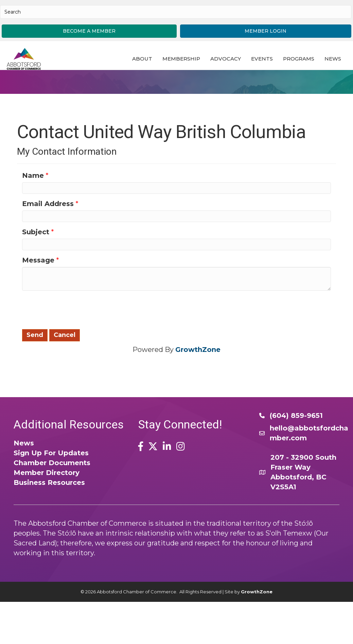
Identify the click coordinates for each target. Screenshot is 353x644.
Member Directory (47, 501)
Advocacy (226, 61)
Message (38, 289)
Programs (299, 61)
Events (262, 61)
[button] (89, 31)
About (143, 61)
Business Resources (49, 511)
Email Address (48, 232)
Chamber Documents (52, 491)
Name (33, 204)
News (141, 78)
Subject (36, 260)
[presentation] (74, 338)
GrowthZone (198, 378)
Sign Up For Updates (51, 481)
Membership (182, 61)
